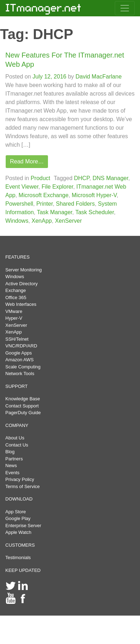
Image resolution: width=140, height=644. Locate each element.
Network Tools (20, 374)
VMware (14, 311)
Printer (44, 204)
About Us (15, 438)
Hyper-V (14, 318)
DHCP (82, 178)
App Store (16, 512)
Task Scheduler (95, 212)
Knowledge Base (23, 399)
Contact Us (17, 445)
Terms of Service (23, 486)
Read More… (27, 161)
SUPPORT (17, 386)
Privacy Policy (20, 479)
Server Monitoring (24, 270)
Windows (17, 221)
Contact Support (22, 406)
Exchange (16, 290)
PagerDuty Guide (23, 413)
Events (12, 473)
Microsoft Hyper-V (94, 195)
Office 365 (16, 297)
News (11, 466)
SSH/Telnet (17, 339)
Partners (14, 459)
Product (40, 178)
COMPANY (17, 425)
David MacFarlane (98, 77)
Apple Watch (18, 532)
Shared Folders (75, 204)
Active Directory (21, 284)
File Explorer (57, 187)
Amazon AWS (20, 360)
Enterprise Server (23, 526)
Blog (10, 452)
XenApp (42, 221)
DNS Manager (110, 178)
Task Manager (55, 212)
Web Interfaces (21, 304)
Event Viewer (22, 187)
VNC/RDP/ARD (21, 346)
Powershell (19, 204)
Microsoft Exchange (44, 195)
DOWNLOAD (19, 499)
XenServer (69, 221)
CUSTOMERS (20, 545)
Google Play (18, 518)
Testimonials (18, 558)
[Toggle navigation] (125, 8)
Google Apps (18, 353)
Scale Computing (23, 367)
